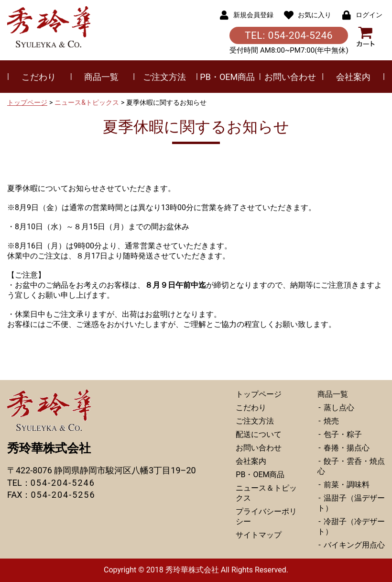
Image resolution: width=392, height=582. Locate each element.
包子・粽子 (342, 434)
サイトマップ (259, 535)
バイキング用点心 (353, 545)
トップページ (27, 102)
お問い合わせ (290, 77)
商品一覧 (101, 77)
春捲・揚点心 (346, 448)
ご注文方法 (164, 77)
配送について (259, 434)
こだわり (39, 77)
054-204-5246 (63, 483)
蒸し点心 (338, 408)
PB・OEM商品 (227, 77)
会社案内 (353, 77)
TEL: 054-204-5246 (289, 35)
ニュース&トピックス (87, 102)
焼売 (330, 421)
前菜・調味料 (346, 485)
